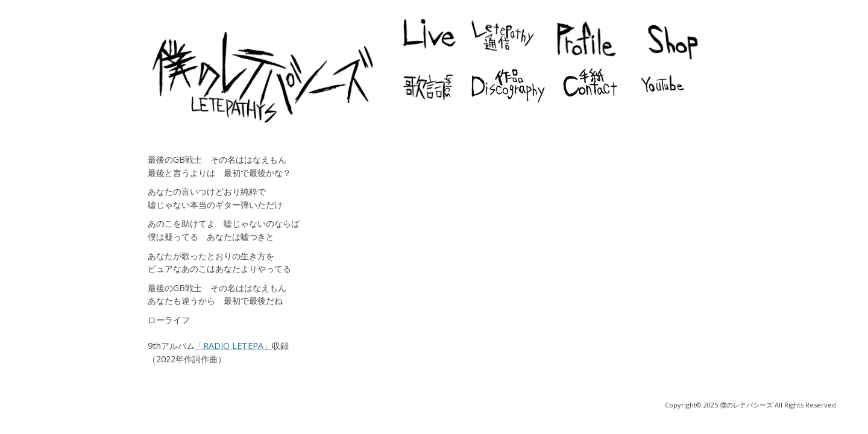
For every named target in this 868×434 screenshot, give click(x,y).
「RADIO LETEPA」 (233, 346)
